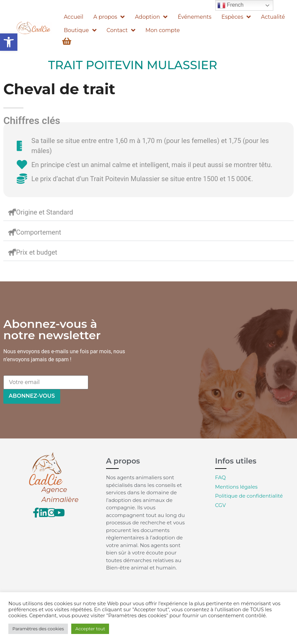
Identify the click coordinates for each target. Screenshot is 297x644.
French (230, 5)
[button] (9, 42)
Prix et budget (37, 252)
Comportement (39, 232)
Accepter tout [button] (90, 629)
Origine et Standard (45, 212)
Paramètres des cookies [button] (38, 629)
